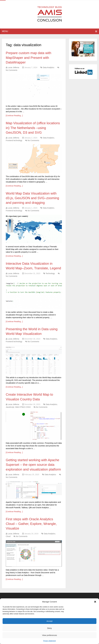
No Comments (12, 70)
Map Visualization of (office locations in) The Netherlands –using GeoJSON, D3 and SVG (33, 128)
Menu (5, 31)
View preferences (49, 635)
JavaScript (10, 407)
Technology (50, 273)
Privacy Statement (49, 641)
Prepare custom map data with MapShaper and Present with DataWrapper (29, 58)
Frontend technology (14, 140)
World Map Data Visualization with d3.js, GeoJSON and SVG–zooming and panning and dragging (32, 198)
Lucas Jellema (13, 67)
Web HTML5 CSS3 (23, 407)
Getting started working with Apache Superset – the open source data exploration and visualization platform (33, 465)
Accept (49, 621)
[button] (95, 602)
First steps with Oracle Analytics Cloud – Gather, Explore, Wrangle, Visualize (31, 524)
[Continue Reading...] (14, 116)
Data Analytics (49, 67)
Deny (49, 628)
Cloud (8, 536)
